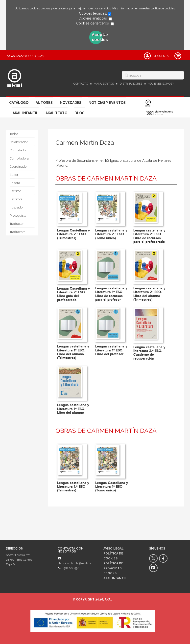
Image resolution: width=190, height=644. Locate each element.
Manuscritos (104, 84)
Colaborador (19, 142)
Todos (14, 134)
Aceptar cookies (97, 37)
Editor (14, 175)
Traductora (18, 232)
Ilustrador (17, 207)
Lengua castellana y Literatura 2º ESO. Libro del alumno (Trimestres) (149, 294)
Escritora (16, 199)
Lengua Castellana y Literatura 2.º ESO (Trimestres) (73, 234)
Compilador (18, 150)
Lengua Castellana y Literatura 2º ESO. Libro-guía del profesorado (73, 294)
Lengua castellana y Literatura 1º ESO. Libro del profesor (111, 350)
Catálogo (19, 103)
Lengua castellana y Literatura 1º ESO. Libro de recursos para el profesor (111, 294)
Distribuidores (131, 84)
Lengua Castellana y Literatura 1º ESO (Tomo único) (112, 487)
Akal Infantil (25, 113)
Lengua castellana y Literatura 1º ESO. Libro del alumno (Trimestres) (73, 352)
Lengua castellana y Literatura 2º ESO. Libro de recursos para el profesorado (149, 236)
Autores (44, 103)
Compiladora (19, 158)
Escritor (15, 191)
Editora (15, 183)
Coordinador (19, 167)
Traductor (17, 224)
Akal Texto (56, 113)
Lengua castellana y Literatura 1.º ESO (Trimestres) (73, 487)
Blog (80, 113)
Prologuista (18, 216)
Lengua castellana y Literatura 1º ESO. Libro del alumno (73, 409)
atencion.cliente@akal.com (75, 563)
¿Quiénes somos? (161, 84)
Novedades (71, 103)
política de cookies (163, 8)
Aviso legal (114, 549)
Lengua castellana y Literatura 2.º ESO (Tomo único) (111, 234)
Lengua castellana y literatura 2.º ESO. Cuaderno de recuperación (149, 353)
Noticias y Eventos (107, 103)
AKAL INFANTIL (115, 578)
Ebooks (110, 573)
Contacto (81, 84)
